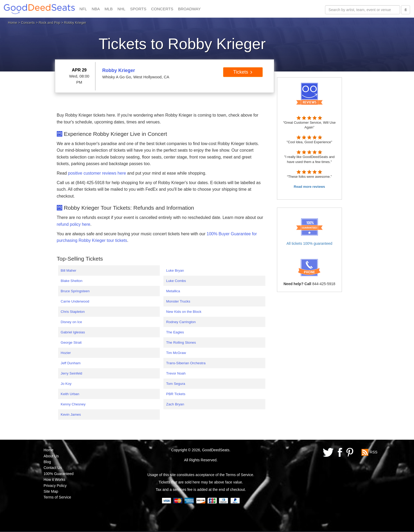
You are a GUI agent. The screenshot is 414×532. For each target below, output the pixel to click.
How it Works (54, 480)
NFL (83, 9)
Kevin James (71, 414)
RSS (374, 452)
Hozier (66, 353)
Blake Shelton (72, 281)
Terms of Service (57, 497)
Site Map (51, 491)
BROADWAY (189, 9)
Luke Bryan (175, 270)
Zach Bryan (175, 404)
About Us (51, 456)
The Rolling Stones (181, 342)
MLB (109, 9)
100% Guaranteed (59, 474)
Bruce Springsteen (75, 291)
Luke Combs (176, 281)
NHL (121, 9)
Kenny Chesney (73, 404)
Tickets (243, 72)
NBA (96, 9)
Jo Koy (66, 384)
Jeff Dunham (71, 363)
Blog (47, 462)
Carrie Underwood (75, 301)
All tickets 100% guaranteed (309, 243)
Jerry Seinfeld (72, 373)
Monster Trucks (178, 301)
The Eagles (175, 332)
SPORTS (138, 9)
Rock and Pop (49, 23)
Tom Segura (176, 384)
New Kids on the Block (184, 312)
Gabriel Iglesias (73, 332)
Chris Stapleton (73, 312)
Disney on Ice (71, 322)
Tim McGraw (176, 353)
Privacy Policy (55, 486)
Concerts (28, 23)
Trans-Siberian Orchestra (186, 363)
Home (13, 23)
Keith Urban (70, 394)
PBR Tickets (176, 394)
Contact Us (53, 468)
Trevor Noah (176, 373)
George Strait (71, 342)
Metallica (173, 291)
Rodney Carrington (181, 322)
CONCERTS (162, 9)
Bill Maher (69, 270)
